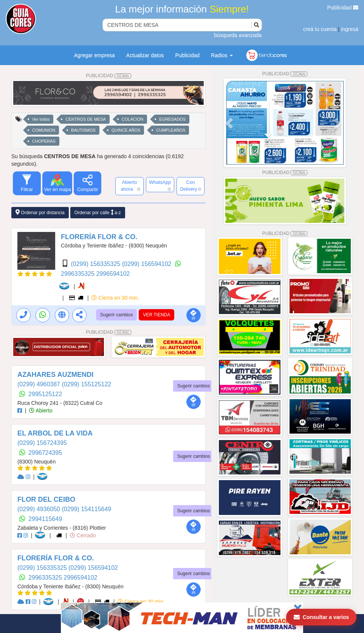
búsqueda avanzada (238, 35)
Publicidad (343, 8)
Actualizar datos (145, 55)
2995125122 (45, 394)
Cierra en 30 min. (115, 298)
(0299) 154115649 (86, 509)
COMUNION (44, 130)
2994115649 (45, 519)
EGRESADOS (172, 119)
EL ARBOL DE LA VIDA (55, 433)
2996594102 (113, 274)
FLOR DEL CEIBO (46, 499)
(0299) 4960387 (39, 384)
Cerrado (83, 535)
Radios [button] (222, 55)
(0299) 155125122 (86, 384)
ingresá (350, 29)
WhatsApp (160, 185)
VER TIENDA (156, 315)
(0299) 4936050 (39, 509)
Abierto (41, 411)
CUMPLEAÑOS (171, 130)
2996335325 (78, 274)
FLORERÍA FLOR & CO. (99, 237)
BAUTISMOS (83, 130)
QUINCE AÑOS (126, 130)
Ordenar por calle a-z (98, 212)
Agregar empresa (94, 55)
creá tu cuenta (320, 29)
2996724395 (45, 453)
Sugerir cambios (117, 315)
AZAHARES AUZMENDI (55, 375)
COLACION (132, 119)
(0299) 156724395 (42, 443)
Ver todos (41, 119)
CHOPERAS (44, 141)
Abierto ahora (131, 186)
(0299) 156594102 (148, 264)
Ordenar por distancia (40, 212)
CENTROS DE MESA (85, 119)
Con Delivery (191, 186)
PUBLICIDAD (108, 76)
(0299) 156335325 (96, 264)
